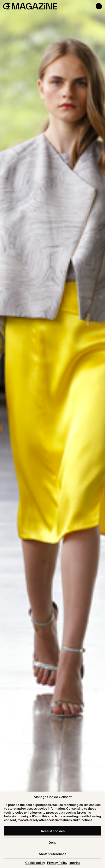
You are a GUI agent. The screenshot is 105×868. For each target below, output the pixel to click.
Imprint (75, 863)
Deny (52, 842)
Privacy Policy (57, 863)
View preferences (53, 854)
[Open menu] (99, 6)
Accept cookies (53, 831)
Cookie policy (35, 863)
